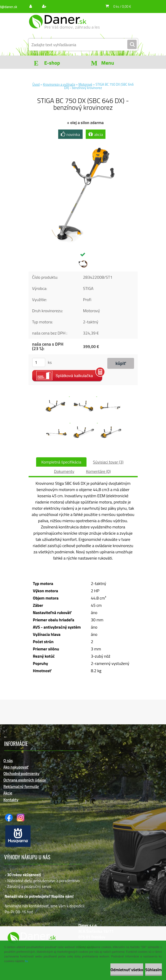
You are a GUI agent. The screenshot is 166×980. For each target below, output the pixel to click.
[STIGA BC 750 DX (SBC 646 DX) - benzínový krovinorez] (83, 142)
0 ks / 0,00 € (122, 6)
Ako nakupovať (16, 767)
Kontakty (11, 800)
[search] (132, 45)
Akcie (8, 793)
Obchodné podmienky (21, 774)
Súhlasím (154, 970)
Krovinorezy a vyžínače (59, 84)
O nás (8, 761)
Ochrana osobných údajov (25, 780)
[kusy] (39, 362)
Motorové (85, 84)
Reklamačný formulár (21, 787)
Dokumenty (64, 471)
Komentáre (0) (98, 471)
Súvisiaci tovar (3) (108, 462)
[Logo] (64, 25)
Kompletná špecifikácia (61, 462)
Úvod (36, 84)
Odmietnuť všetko (127, 970)
